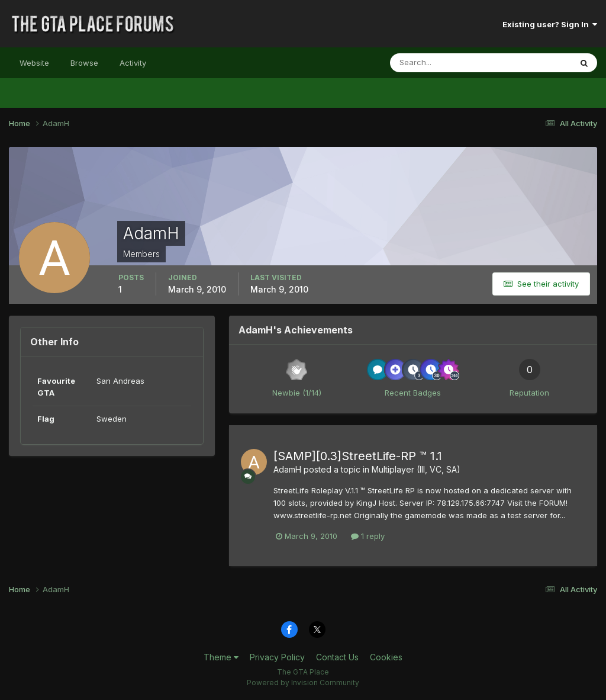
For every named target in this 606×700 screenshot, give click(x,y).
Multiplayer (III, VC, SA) (416, 469)
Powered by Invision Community (303, 683)
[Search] (442, 63)
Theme (221, 657)
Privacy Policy (277, 657)
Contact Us (337, 657)
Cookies (386, 657)
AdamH (287, 469)
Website (34, 63)
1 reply (368, 536)
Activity (133, 63)
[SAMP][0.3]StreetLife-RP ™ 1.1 (358, 456)
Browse (84, 63)
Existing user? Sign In (550, 24)
